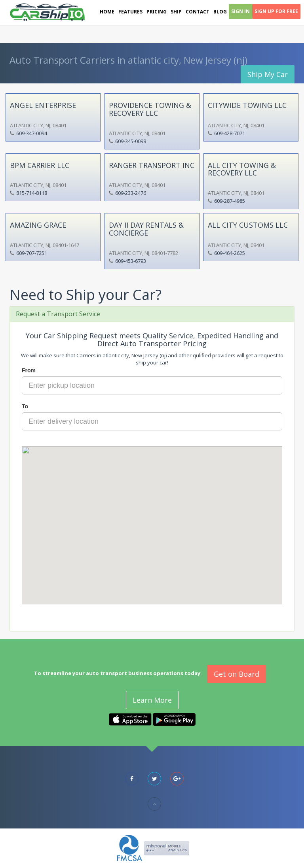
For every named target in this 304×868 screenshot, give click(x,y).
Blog (220, 12)
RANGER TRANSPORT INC (152, 165)
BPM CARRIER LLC (40, 165)
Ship (176, 12)
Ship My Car (268, 74)
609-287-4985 (230, 201)
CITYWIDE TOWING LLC (247, 105)
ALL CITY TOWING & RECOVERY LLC (242, 169)
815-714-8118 (32, 193)
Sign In (240, 11)
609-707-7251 (32, 253)
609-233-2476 (131, 193)
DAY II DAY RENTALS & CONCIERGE (146, 229)
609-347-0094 (32, 133)
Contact (198, 12)
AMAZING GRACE (38, 225)
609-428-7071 (230, 133)
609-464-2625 (230, 253)
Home (107, 12)
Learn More (152, 700)
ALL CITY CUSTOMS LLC (248, 225)
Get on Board (237, 674)
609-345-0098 (131, 141)
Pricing (157, 12)
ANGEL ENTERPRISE (43, 105)
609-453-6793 (131, 261)
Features (130, 12)
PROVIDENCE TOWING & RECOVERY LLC (150, 109)
